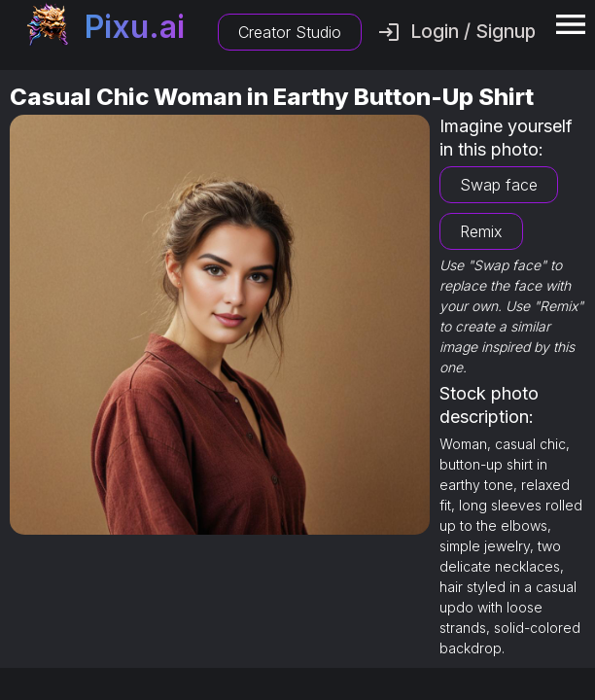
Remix (481, 231)
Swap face (499, 185)
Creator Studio (290, 32)
